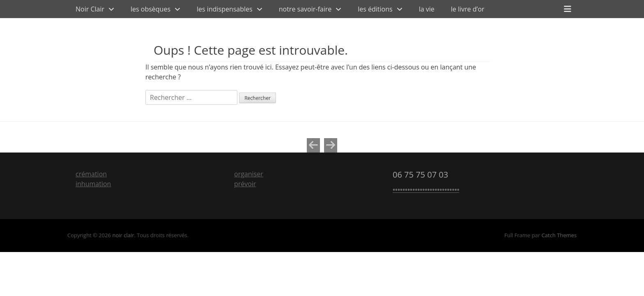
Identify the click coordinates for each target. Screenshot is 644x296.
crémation (91, 174)
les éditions (375, 9)
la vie (427, 9)
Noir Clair (90, 9)
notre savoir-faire (305, 9)
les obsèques (151, 9)
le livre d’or (468, 9)
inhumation (93, 184)
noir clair (123, 235)
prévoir (245, 184)
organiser (249, 174)
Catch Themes (559, 235)
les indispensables (225, 9)
